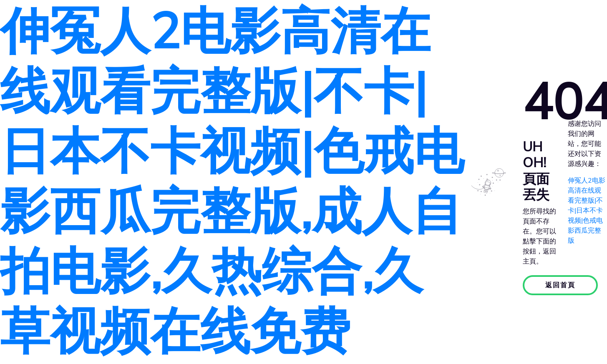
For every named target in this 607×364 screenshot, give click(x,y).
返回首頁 (560, 285)
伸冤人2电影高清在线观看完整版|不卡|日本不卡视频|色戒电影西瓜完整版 (587, 211)
